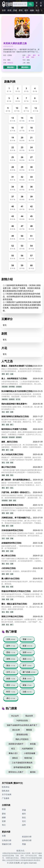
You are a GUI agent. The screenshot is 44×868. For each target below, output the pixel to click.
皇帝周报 (12, 387)
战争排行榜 (27, 840)
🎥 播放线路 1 (10, 67)
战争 (24, 825)
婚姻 (32, 10)
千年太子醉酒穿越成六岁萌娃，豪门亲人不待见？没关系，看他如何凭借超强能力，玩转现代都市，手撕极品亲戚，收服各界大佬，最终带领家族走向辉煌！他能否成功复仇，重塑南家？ (22, 522)
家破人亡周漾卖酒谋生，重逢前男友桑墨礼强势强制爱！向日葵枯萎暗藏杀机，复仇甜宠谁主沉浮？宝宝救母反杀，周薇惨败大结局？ (22, 370)
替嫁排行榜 (7, 844)
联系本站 (6, 787)
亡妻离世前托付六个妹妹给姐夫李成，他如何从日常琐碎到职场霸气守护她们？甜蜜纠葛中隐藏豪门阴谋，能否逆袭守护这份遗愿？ (22, 509)
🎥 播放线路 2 (24, 67)
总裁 (12, 374)
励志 (38, 10)
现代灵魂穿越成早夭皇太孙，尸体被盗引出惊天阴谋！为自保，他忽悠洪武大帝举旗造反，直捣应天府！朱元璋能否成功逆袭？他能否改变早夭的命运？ (22, 595)
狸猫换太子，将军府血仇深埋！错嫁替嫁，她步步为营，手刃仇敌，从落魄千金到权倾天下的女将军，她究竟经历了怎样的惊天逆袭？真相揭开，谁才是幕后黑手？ (22, 459)
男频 (24, 844)
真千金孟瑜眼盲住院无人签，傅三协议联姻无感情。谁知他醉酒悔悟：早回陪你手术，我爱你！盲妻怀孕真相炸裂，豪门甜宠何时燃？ (22, 446)
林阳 (9, 63)
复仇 (3, 463)
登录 (37, 4)
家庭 (8, 475)
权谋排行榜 (27, 837)
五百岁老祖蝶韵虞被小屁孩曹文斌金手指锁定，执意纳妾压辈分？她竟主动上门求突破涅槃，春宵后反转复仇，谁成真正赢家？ (22, 534)
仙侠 (8, 538)
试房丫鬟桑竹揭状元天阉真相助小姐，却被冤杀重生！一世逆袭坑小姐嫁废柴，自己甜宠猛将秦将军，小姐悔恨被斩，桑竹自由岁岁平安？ (22, 560)
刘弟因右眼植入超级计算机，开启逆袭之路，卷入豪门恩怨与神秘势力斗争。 (22, 408)
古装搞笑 (19, 387)
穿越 (15, 10)
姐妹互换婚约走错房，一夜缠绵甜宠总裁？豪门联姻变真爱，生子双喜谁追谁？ (22, 547)
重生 (3, 425)
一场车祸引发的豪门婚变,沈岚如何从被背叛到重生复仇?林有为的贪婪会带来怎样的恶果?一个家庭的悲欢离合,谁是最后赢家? (22, 471)
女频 (4, 836)
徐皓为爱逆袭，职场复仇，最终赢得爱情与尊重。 (19, 571)
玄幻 (3, 538)
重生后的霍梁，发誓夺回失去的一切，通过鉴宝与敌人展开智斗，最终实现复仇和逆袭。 (22, 608)
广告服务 (6, 798)
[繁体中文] (18, 783)
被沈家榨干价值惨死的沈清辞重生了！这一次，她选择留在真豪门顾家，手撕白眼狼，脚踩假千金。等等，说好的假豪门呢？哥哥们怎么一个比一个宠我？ (22, 421)
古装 (8, 463)
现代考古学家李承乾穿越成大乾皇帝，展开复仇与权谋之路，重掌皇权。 (22, 583)
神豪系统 (5, 399)
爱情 (21, 10)
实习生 (18, 399)
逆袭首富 (12, 399)
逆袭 (28, 57)
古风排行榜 (7, 840)
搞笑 (15, 500)
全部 (4, 10)
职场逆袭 (12, 437)
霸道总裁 (5, 437)
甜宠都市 (19, 437)
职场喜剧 (5, 500)
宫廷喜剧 (5, 387)
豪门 (8, 374)
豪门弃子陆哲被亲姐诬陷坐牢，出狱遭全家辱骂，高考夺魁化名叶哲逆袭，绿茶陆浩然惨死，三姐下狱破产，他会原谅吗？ (22, 621)
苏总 (12, 63)
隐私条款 (6, 791)
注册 (41, 4)
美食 (29, 55)
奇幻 (3, 412)
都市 (26, 10)
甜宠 (8, 425)
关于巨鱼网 (7, 794)
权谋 (9, 10)
